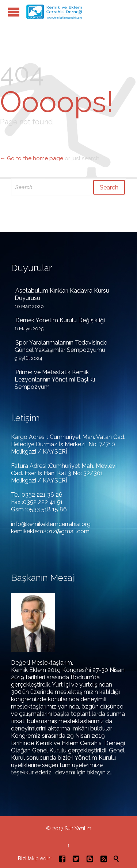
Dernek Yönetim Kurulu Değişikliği (60, 320)
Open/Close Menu (14, 12)
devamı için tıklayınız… (84, 772)
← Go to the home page (32, 158)
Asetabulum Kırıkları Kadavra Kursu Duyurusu (62, 294)
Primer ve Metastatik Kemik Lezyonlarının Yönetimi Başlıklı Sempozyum (55, 379)
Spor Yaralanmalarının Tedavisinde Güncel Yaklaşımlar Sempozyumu (61, 346)
